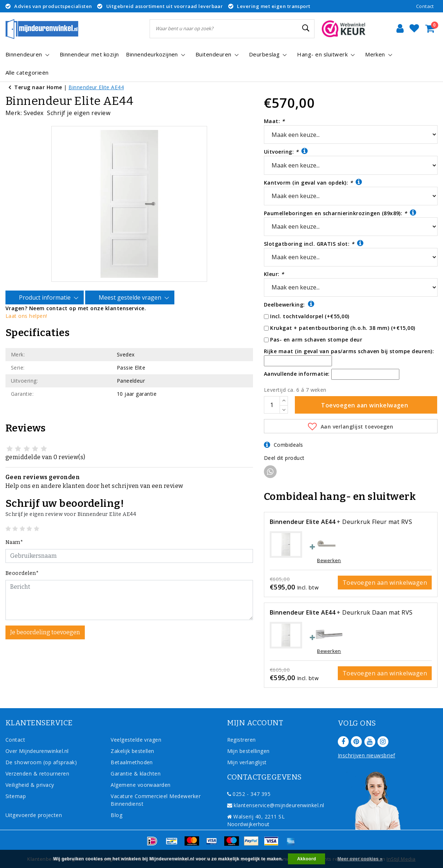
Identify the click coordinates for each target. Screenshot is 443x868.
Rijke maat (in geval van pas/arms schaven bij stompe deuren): (349, 351)
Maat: (274, 121)
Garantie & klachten (136, 774)
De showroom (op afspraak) (43, 762)
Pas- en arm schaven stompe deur (316, 340)
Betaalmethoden (132, 762)
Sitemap (16, 796)
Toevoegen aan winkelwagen (385, 583)
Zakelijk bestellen (132, 751)
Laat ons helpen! (26, 309)
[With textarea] (129, 593)
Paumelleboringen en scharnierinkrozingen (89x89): (340, 213)
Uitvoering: (286, 151)
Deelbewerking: (289, 304)
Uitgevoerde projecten (34, 815)
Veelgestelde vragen (136, 740)
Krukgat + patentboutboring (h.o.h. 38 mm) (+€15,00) (343, 328)
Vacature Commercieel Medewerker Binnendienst (156, 800)
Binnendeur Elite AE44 (96, 87)
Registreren (242, 740)
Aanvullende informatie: (297, 374)
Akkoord (306, 859)
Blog (116, 815)
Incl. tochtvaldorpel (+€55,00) (310, 316)
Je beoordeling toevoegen (45, 625)
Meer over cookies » (360, 859)
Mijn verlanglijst (247, 762)
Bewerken (329, 560)
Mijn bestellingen (248, 751)
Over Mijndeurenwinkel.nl (37, 751)
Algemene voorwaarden (141, 785)
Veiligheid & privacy (30, 785)
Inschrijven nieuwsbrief (367, 755)
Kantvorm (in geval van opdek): (313, 182)
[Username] (129, 549)
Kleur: (274, 274)
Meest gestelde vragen (131, 291)
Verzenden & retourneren (37, 774)
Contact (425, 6)
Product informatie (46, 291)
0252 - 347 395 (249, 794)
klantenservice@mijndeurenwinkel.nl (276, 805)
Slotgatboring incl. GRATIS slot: (314, 243)
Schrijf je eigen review (79, 113)
